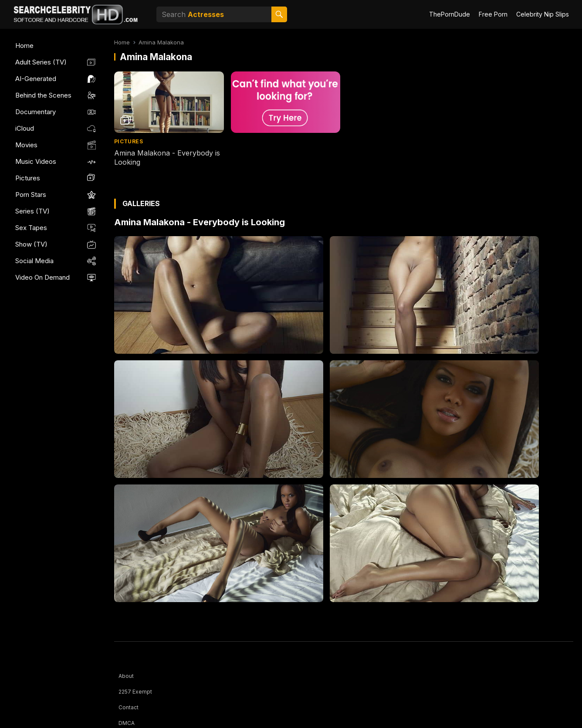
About (126, 676)
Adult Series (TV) (41, 62)
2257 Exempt (135, 692)
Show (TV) (31, 244)
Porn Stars (31, 195)
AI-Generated (36, 79)
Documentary (36, 112)
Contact (129, 707)
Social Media (34, 261)
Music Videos (36, 161)
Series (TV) (32, 211)
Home (24, 46)
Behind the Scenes (43, 95)
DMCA (127, 723)
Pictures (28, 178)
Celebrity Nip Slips (543, 14)
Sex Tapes (31, 228)
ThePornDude (450, 14)
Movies (26, 145)
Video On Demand (42, 277)
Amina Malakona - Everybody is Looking (200, 222)
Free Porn (493, 14)
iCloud (25, 128)
